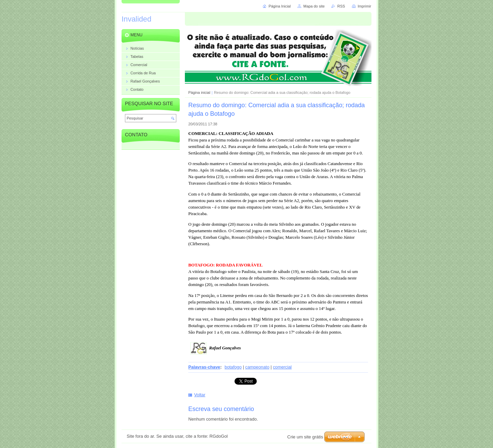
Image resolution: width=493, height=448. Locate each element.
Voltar (200, 395)
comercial (282, 367)
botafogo (233, 367)
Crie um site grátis (305, 437)
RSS (341, 6)
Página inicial (199, 92)
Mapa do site (314, 6)
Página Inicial (280, 6)
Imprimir (364, 6)
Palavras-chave (204, 367)
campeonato (257, 367)
